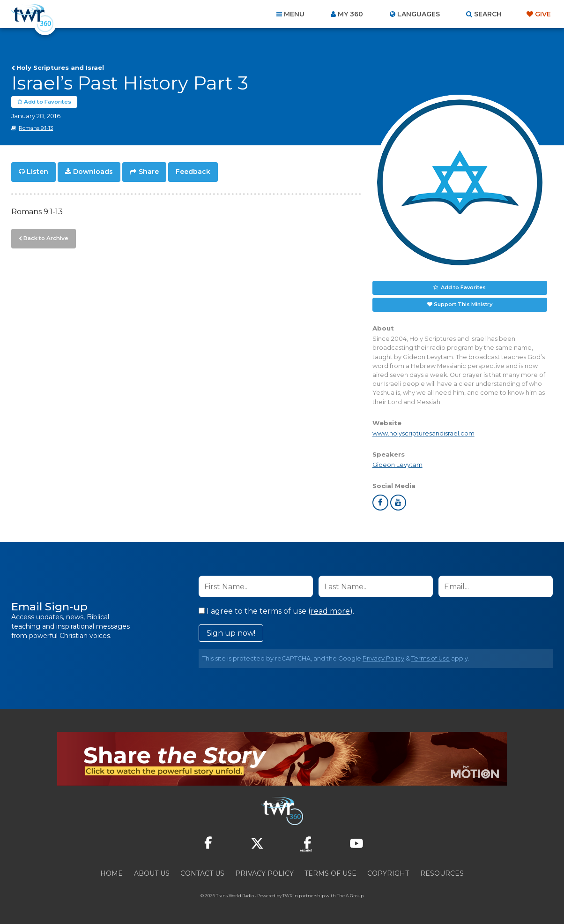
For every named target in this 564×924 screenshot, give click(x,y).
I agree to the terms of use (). (276, 611)
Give (543, 14)
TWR (287, 896)
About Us (152, 873)
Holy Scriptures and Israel (60, 68)
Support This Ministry (463, 304)
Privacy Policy (383, 658)
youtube (398, 503)
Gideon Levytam (397, 465)
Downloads (93, 172)
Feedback (193, 172)
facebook (380, 503)
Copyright (388, 873)
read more (330, 611)
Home (111, 873)
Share (149, 172)
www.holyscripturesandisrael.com (423, 433)
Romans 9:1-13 (36, 128)
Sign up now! (231, 633)
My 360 (350, 14)
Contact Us (202, 873)
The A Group (350, 896)
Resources (442, 873)
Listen (37, 172)
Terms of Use (430, 658)
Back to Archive (45, 237)
